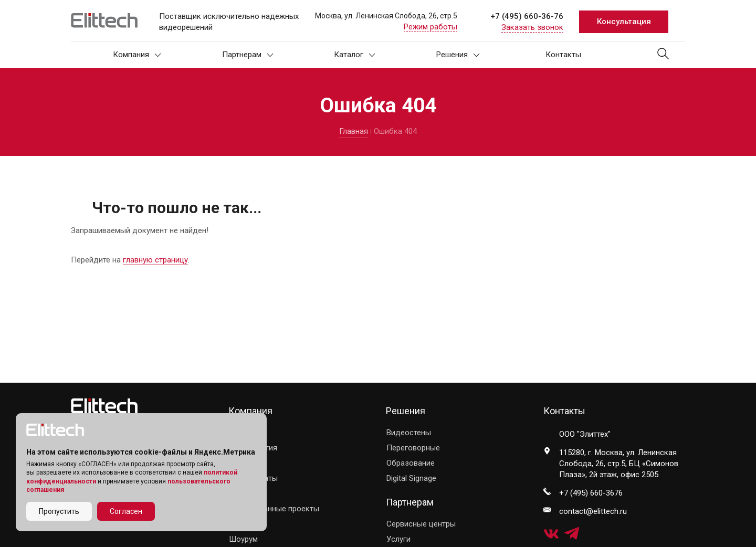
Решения (458, 55)
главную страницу (155, 260)
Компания (137, 55)
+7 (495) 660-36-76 (527, 16)
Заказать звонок (532, 27)
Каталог (355, 55)
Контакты (563, 55)
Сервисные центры (421, 524)
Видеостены (409, 433)
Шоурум (243, 539)
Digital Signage (411, 478)
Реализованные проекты (274, 509)
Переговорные (413, 448)
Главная (354, 131)
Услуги (398, 539)
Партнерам (248, 55)
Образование (411, 463)
